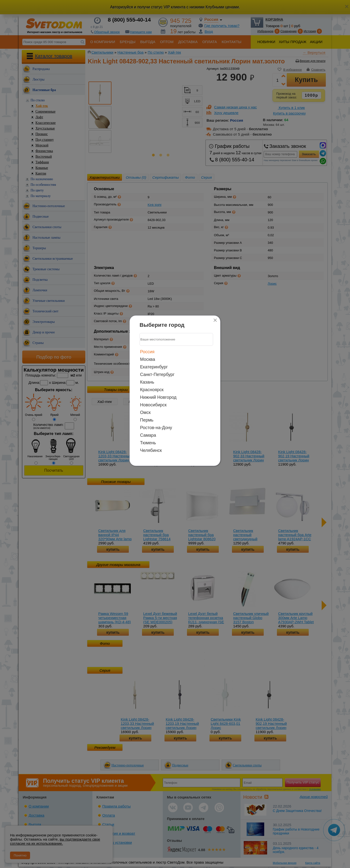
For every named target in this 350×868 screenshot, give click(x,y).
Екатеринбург (154, 367)
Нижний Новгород (158, 397)
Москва (148, 359)
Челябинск (151, 450)
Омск (145, 412)
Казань (147, 382)
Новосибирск (153, 405)
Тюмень (148, 443)
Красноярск (152, 389)
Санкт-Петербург (157, 374)
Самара (148, 435)
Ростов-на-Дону (156, 427)
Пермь (147, 420)
